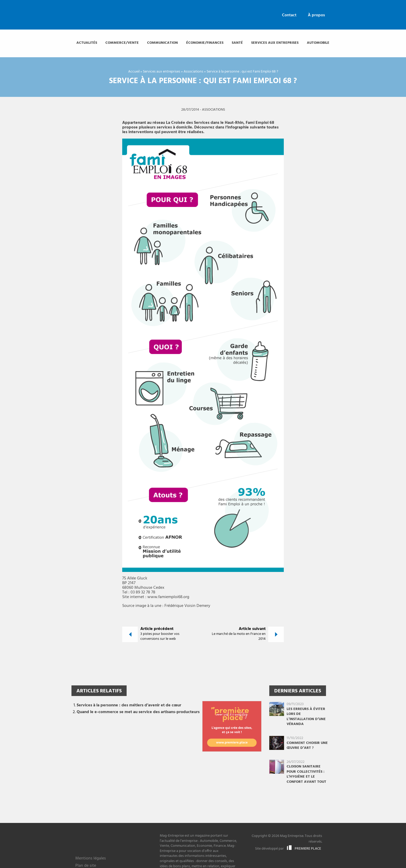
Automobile (318, 43)
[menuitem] (289, 15)
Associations (193, 72)
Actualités (87, 43)
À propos (316, 15)
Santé (237, 43)
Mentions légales (91, 859)
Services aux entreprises (275, 43)
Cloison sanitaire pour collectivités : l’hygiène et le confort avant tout (306, 774)
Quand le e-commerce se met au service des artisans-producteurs (138, 712)
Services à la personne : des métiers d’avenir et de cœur (129, 705)
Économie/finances (205, 43)
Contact (289, 15)
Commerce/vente (122, 43)
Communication (162, 43)
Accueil (134, 72)
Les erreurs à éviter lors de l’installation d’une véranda (306, 717)
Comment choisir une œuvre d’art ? (307, 746)
